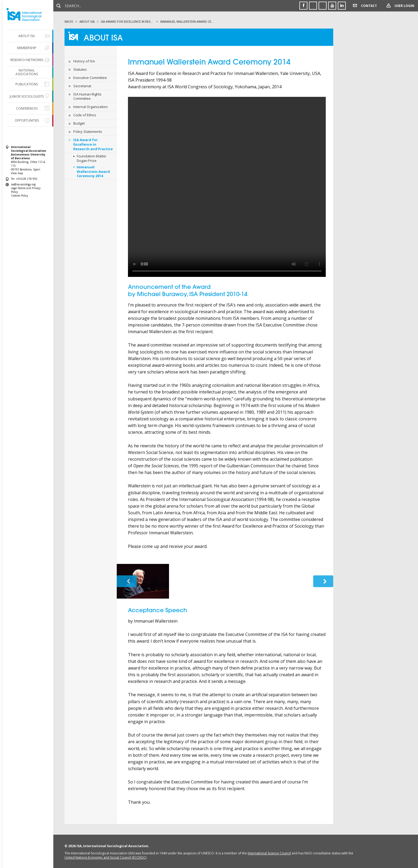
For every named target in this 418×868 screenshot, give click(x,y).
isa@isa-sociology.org (23, 184)
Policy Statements (88, 132)
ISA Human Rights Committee (87, 96)
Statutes (80, 69)
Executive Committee (90, 78)
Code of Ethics (85, 115)
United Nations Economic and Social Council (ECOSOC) (105, 857)
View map (17, 173)
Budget (79, 123)
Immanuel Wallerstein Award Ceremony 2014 (93, 172)
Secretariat (82, 86)
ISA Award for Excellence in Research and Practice (93, 144)
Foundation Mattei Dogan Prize (91, 158)
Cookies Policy (19, 196)
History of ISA (84, 61)
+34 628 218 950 (27, 179)
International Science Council (269, 853)
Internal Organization (91, 107)
